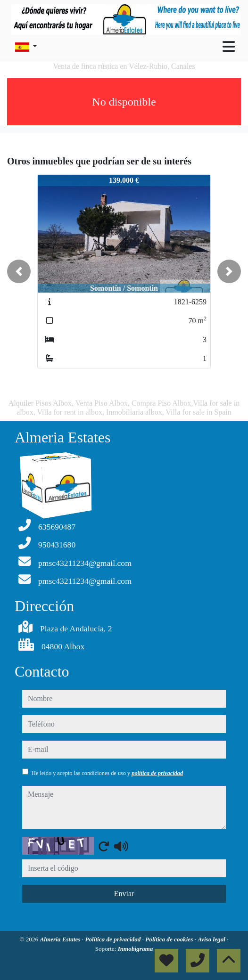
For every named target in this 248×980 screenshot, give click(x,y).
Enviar (124, 894)
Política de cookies (170, 939)
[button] (19, 271)
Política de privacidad (113, 939)
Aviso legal (212, 939)
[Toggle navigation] (229, 47)
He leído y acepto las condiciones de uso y (107, 773)
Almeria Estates (61, 939)
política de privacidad (157, 773)
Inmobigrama (136, 949)
